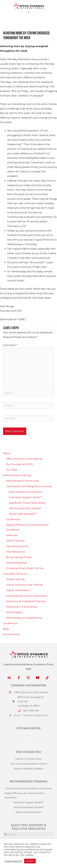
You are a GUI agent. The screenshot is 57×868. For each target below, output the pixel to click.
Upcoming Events (17, 546)
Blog (6, 629)
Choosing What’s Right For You (25, 568)
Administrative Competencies (24, 618)
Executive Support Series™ (26, 497)
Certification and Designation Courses (29, 486)
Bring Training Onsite (19, 557)
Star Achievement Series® (25, 508)
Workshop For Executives (22, 607)
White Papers (14, 612)
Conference (13, 519)
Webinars (12, 535)
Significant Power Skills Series (27, 503)
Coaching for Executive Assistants (27, 596)
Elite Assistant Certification (25, 492)
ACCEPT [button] (30, 861)
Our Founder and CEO (20, 464)
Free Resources (16, 552)
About (7, 453)
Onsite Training (15, 579)
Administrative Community (23, 481)
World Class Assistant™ (23, 514)
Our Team (12, 470)
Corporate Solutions (15, 574)
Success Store (12, 634)
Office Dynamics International (24, 459)
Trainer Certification (18, 590)
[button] (28, 12)
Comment (10, 345)
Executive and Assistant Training (26, 601)
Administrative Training (17, 475)
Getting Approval (16, 563)
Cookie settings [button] (13, 861)
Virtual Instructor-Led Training (24, 585)
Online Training (15, 541)
